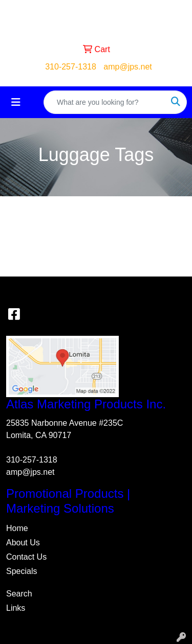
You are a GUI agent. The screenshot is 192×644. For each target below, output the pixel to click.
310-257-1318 (71, 67)
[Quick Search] (104, 102)
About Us (23, 543)
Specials (22, 571)
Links (16, 608)
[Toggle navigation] (16, 102)
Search (19, 594)
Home (17, 528)
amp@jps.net (128, 67)
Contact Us (26, 557)
